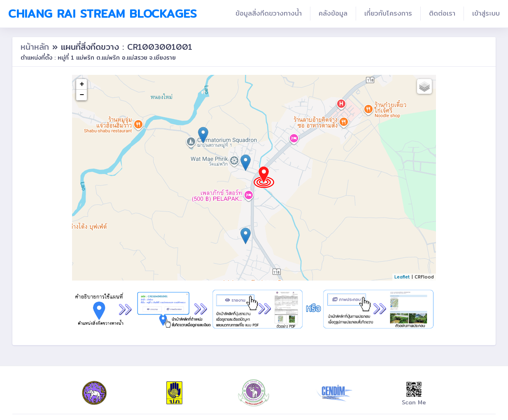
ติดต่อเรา (442, 13)
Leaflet (402, 277)
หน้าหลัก (36, 47)
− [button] (82, 95)
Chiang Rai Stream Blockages (103, 14)
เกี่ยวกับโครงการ (388, 13)
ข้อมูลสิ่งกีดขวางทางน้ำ (269, 13)
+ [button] (82, 84)
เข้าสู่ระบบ (486, 13)
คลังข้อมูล (333, 13)
